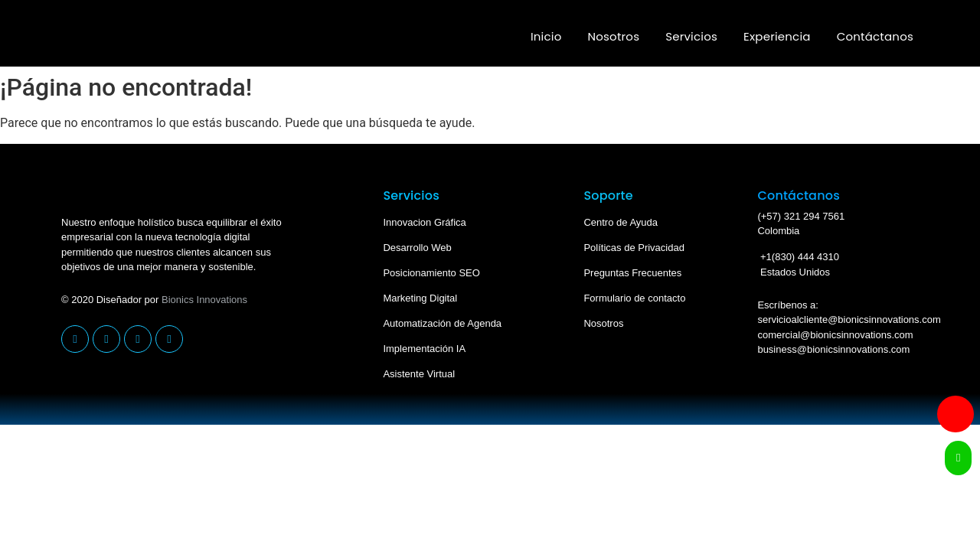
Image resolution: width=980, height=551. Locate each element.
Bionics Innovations (204, 300)
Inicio (546, 36)
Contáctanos (875, 36)
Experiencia (777, 36)
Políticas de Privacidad (634, 248)
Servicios (691, 36)
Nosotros (614, 36)
